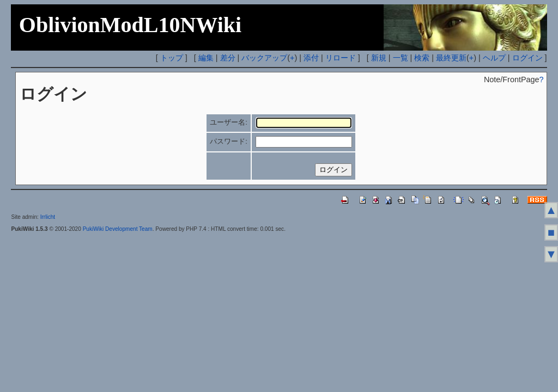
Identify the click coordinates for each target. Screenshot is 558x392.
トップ (172, 58)
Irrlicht (48, 217)
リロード (341, 58)
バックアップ (264, 58)
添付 (311, 58)
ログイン (527, 58)
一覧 (401, 58)
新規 (379, 58)
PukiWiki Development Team (118, 229)
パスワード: (229, 141)
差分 (228, 58)
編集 (206, 58)
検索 (422, 58)
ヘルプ (494, 58)
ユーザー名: (229, 122)
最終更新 (451, 58)
